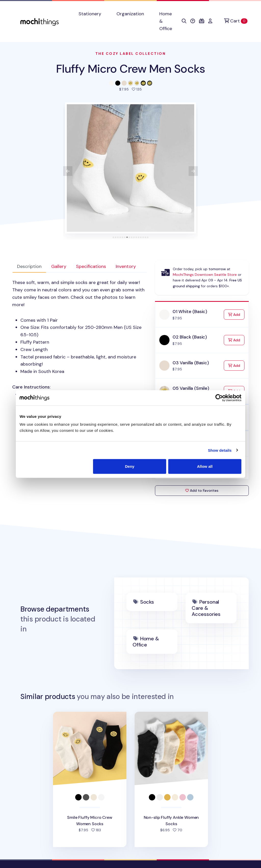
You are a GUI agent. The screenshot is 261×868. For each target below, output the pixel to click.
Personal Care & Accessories (206, 608)
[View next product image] (193, 171)
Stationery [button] (90, 14)
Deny (130, 466)
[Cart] (236, 21)
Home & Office (146, 642)
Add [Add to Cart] (236, 314)
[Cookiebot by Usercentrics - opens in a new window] (219, 398)
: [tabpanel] (80, 338)
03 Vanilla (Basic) (191, 363)
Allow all (205, 466)
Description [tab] (29, 266)
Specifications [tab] (91, 266)
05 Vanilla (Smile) (191, 388)
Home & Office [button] (166, 21)
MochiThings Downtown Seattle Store (205, 275)
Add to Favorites (202, 490)
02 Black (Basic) (190, 337)
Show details (220, 450)
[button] (184, 21)
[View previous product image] (68, 171)
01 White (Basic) (190, 312)
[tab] (113, 237)
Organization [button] (130, 14)
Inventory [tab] (126, 266)
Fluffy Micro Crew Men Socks (130, 69)
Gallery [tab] (59, 266)
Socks (147, 602)
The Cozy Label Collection (131, 54)
